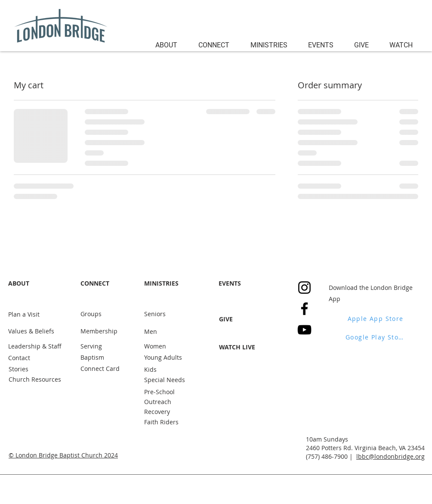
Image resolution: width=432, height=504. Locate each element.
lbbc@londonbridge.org (390, 456)
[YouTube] (304, 330)
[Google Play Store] (376, 337)
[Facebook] (304, 309)
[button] (170, 44)
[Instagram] (304, 288)
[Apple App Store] (376, 318)
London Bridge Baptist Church (59, 455)
